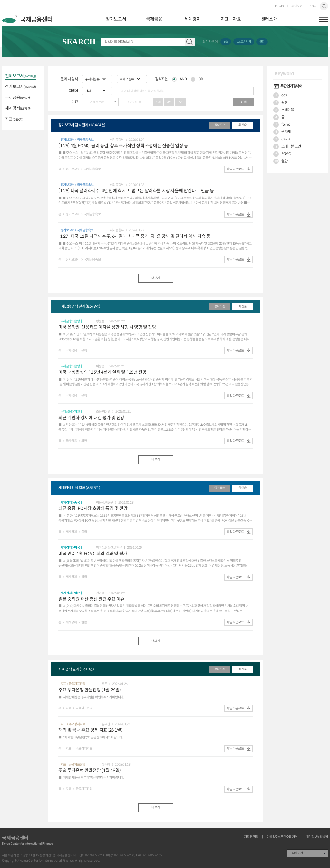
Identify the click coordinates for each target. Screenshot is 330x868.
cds (226, 41)
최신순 (243, 125)
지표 (14, 120)
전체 (158, 102)
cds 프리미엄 (244, 41)
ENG (313, 6)
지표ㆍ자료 (231, 19)
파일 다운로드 (235, 169)
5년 (180, 102)
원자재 (282, 132)
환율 (280, 103)
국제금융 (154, 19)
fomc (282, 125)
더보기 (156, 278)
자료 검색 (189, 42)
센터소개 (269, 19)
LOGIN (279, 6)
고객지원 (297, 6)
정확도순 (220, 125)
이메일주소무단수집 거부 (282, 837)
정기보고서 (116, 19)
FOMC (282, 154)
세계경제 (192, 19)
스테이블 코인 (287, 147)
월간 (262, 41)
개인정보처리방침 (317, 837)
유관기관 (297, 853)
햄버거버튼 (323, 19)
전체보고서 (20, 76)
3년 (169, 102)
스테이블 (284, 110)
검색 (324, 6)
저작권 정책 (251, 837)
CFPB (281, 139)
